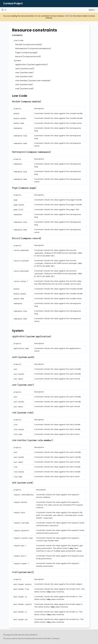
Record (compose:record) (28, 56)
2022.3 (92, 10)
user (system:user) (24, 73)
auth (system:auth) (25, 69)
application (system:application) (31, 65)
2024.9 (68, 16)
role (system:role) (24, 76)
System (17, 61)
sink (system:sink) (24, 85)
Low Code (19, 40)
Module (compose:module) (29, 45)
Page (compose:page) (26, 53)
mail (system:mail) (24, 89)
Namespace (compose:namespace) (33, 48)
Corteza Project (13, 4)
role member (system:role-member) (33, 81)
